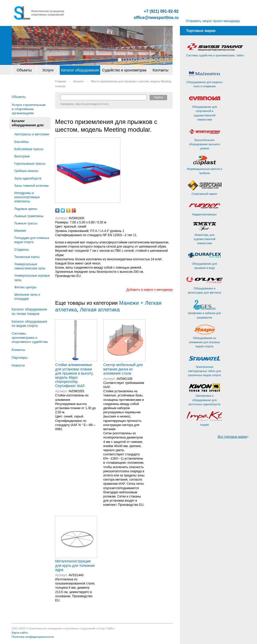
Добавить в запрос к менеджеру (150, 290)
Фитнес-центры (25, 287)
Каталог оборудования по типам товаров (29, 311)
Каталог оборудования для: (28, 123)
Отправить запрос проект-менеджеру (213, 21)
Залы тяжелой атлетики (31, 186)
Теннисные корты (27, 257)
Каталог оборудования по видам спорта (29, 324)
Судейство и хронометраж (124, 70)
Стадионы (22, 250)
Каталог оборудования (80, 70)
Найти (158, 97)
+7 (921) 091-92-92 (161, 11)
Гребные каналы (26, 171)
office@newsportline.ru (156, 18)
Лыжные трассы (26, 223)
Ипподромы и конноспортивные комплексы (27, 197)
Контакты (160, 70)
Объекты (24, 70)
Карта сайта (20, 633)
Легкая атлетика (100, 310)
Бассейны (21, 142)
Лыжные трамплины (29, 216)
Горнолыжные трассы (30, 164)
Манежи (20, 231)
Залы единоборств (28, 178)
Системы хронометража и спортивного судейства (30, 338)
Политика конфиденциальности (33, 637)
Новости (18, 365)
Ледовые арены (26, 209)
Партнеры (19, 358)
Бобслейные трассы (29, 149)
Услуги (48, 70)
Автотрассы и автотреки (32, 134)
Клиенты (18, 350)
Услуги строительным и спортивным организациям (29, 109)
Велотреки (22, 156)
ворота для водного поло (92, 104)
